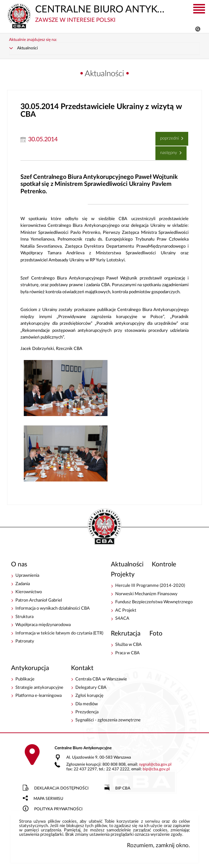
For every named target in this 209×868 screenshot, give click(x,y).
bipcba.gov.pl (156, 770)
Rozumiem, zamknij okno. (158, 846)
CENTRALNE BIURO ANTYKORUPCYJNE (87, 13)
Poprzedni (168, 137)
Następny (167, 151)
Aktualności (27, 49)
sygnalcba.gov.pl (155, 765)
